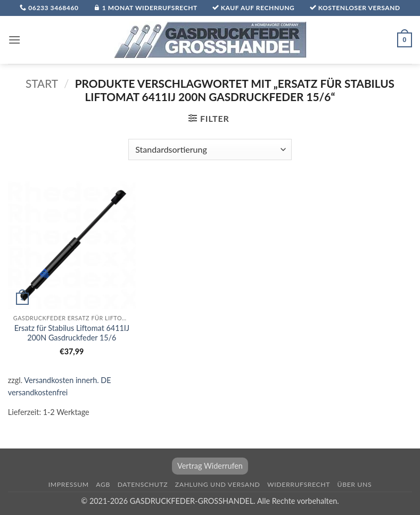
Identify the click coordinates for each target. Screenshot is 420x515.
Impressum (69, 484)
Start (42, 83)
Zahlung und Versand (218, 484)
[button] (14, 40)
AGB (103, 484)
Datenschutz (143, 484)
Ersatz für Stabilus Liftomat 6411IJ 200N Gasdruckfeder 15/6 (72, 333)
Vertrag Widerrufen (210, 466)
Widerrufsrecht (299, 484)
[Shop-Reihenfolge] (210, 149)
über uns (355, 484)
